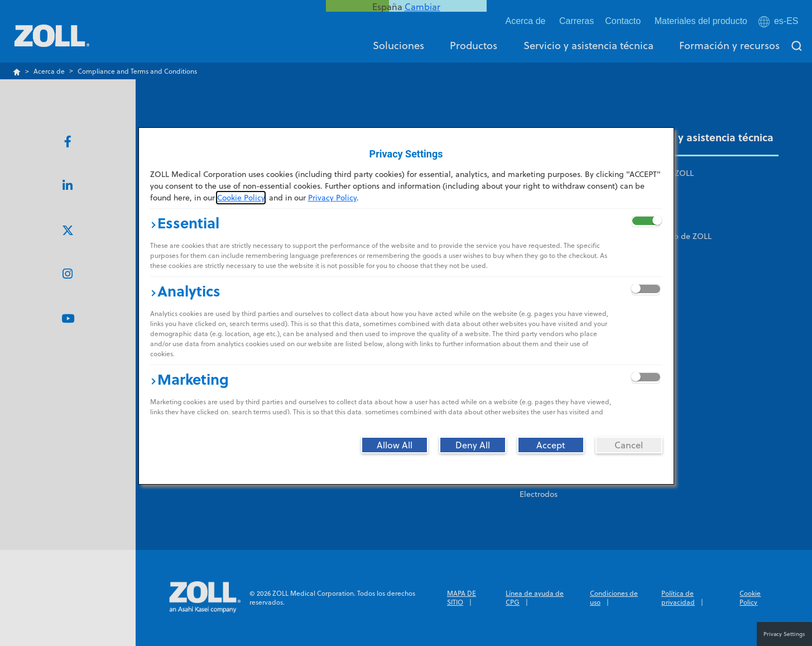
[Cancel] (629, 445)
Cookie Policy (241, 198)
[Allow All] (395, 445)
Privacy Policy (332, 198)
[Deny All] (473, 445)
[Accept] (551, 445)
